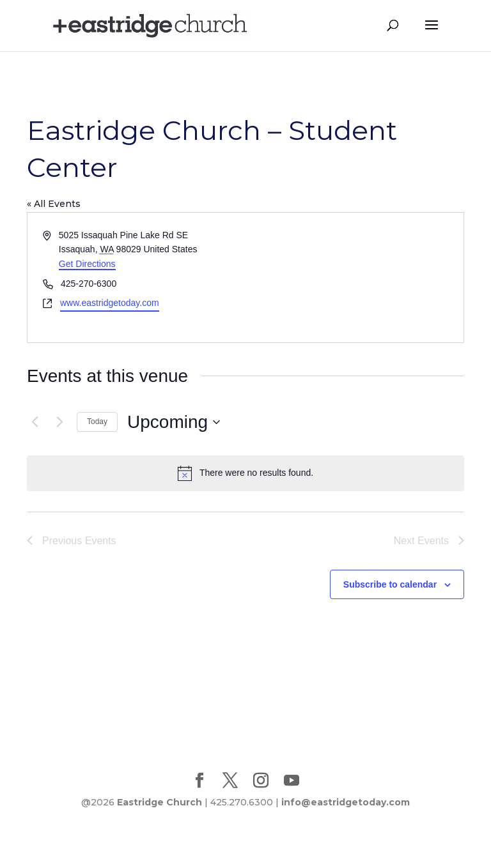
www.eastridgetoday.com (110, 303)
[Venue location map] (354, 278)
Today (97, 422)
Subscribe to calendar (390, 584)
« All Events (54, 204)
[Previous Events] (35, 422)
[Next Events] (59, 422)
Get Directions (87, 264)
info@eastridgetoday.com (346, 802)
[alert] (245, 473)
